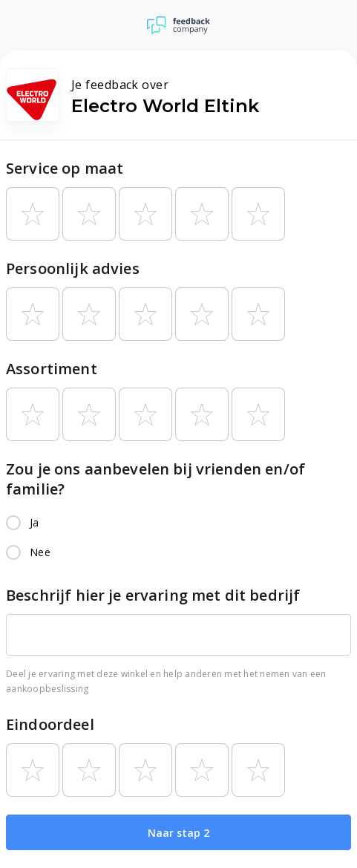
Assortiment (52, 369)
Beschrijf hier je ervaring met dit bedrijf (153, 595)
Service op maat (65, 168)
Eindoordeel (50, 724)
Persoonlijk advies (73, 268)
